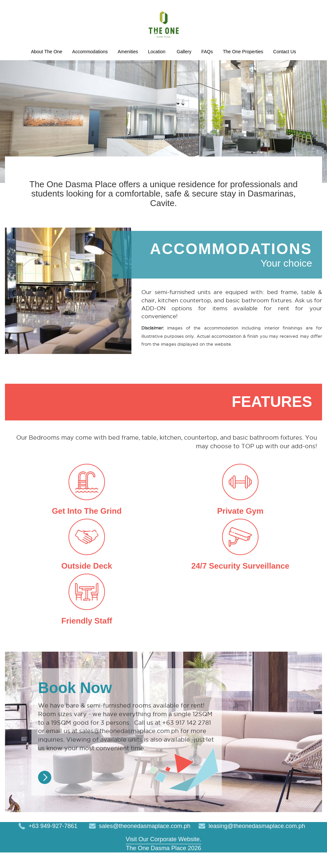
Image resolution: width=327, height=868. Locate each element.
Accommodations (154, 52)
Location (234, 52)
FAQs (127, 66)
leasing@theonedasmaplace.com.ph (257, 841)
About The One (102, 52)
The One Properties (171, 66)
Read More (45, 793)
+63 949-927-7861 (53, 841)
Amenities (200, 52)
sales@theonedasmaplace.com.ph (145, 841)
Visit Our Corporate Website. (163, 854)
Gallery (100, 66)
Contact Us (221, 66)
